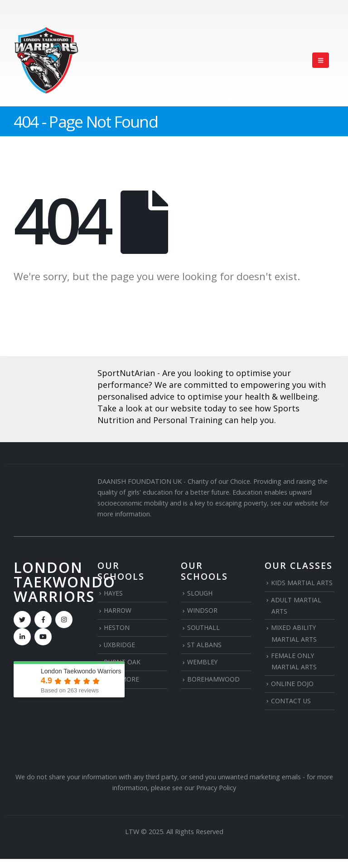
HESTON (117, 627)
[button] (321, 60)
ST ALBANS (205, 645)
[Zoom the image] (49, 389)
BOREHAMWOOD (214, 680)
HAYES (114, 593)
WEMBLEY (203, 662)
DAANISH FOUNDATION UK (140, 481)
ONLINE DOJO (292, 684)
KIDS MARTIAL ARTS (302, 583)
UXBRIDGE (120, 645)
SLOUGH (200, 593)
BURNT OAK (123, 662)
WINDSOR (202, 610)
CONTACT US (292, 701)
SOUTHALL (204, 627)
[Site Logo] (46, 60)
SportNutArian (126, 373)
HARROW (118, 610)
